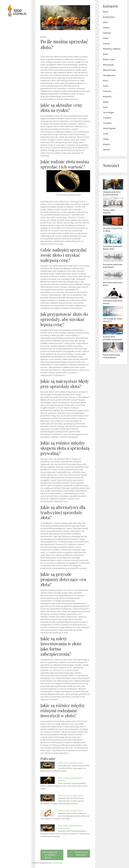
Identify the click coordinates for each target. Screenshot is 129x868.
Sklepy (106, 102)
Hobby (106, 38)
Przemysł (107, 91)
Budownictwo (109, 17)
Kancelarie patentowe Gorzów (113, 302)
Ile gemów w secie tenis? (81, 854)
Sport (105, 107)
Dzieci (105, 22)
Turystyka (107, 123)
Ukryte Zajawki (109, 128)
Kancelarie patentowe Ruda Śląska (113, 266)
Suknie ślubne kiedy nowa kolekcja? (111, 356)
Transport (107, 118)
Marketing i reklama (112, 49)
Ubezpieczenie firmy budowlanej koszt (112, 193)
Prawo (106, 86)
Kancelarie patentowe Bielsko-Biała (113, 248)
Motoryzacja (108, 65)
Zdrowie (106, 150)
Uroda (106, 134)
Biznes (43, 37)
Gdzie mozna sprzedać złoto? (71, 811)
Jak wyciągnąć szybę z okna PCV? (113, 320)
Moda (105, 54)
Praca (106, 81)
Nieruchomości (110, 70)
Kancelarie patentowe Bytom (113, 284)
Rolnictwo (107, 97)
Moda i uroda (109, 59)
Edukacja (107, 33)
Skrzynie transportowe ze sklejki (113, 230)
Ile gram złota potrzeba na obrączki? (113, 338)
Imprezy (106, 44)
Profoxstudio (22, 863)
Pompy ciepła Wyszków (109, 211)
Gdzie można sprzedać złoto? (71, 796)
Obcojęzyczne (109, 75)
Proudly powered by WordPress (13, 859)
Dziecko (106, 28)
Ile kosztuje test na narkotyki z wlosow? (51, 855)
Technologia (108, 112)
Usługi (106, 139)
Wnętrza (107, 144)
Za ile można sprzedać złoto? (70, 763)
